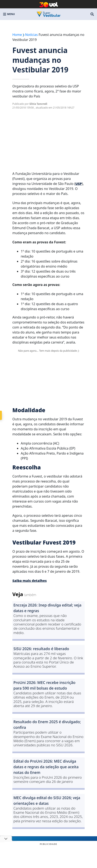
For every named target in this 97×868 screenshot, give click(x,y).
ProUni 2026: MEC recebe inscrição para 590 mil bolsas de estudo (44, 685)
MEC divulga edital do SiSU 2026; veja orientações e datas (47, 800)
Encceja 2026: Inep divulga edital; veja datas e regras (47, 608)
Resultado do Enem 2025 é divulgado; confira (47, 725)
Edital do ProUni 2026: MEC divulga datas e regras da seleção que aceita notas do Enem (46, 767)
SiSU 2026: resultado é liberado (41, 649)
